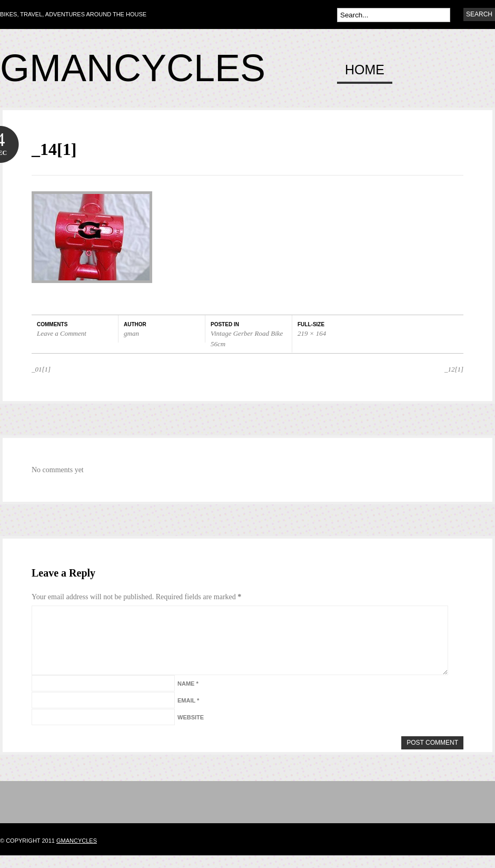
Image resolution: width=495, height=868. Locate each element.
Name (188, 696)
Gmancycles (133, 68)
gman (131, 333)
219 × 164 (312, 333)
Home (365, 70)
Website (191, 730)
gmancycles (77, 853)
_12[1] (454, 369)
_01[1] (41, 369)
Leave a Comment (62, 333)
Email (188, 713)
